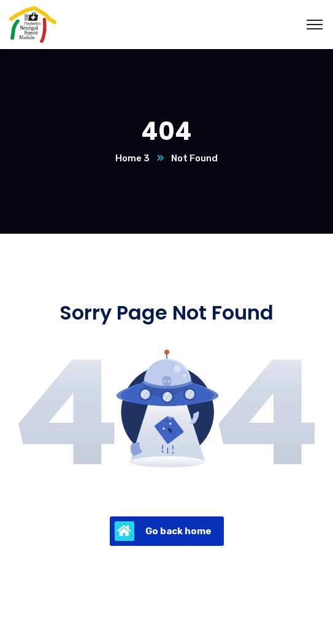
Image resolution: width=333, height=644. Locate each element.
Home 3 (132, 158)
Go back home (163, 531)
